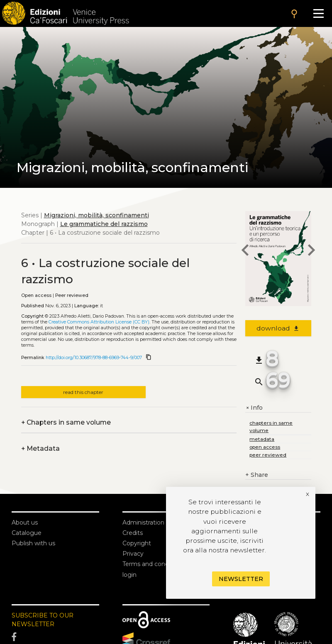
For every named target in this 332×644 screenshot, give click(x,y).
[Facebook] (55, 637)
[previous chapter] (245, 251)
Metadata (40, 448)
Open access (36, 295)
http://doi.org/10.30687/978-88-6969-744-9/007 (94, 358)
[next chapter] (311, 251)
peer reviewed (268, 455)
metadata (262, 439)
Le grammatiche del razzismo (104, 224)
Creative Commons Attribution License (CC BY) (99, 322)
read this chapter (83, 392)
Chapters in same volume (66, 422)
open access (265, 447)
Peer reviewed (72, 295)
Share (257, 475)
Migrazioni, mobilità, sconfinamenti (96, 215)
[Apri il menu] (319, 13)
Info (254, 408)
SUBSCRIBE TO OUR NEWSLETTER (43, 620)
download (278, 328)
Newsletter (241, 579)
